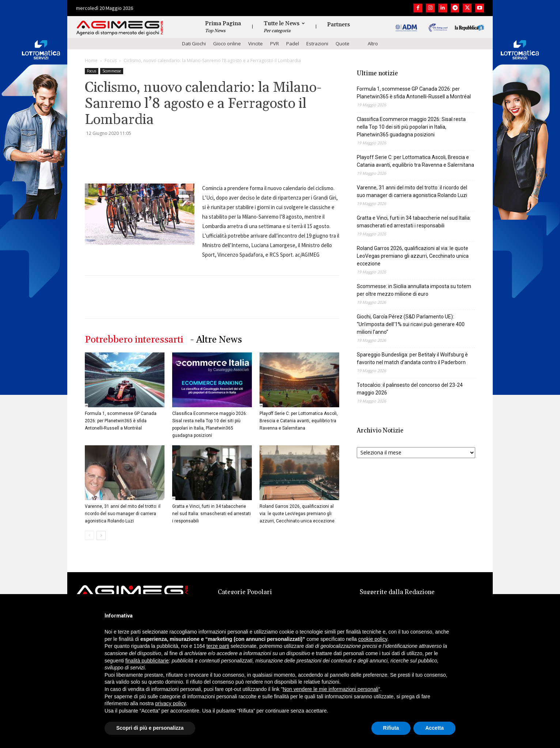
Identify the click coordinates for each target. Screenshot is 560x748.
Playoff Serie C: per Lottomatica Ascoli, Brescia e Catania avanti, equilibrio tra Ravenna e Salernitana (299, 421)
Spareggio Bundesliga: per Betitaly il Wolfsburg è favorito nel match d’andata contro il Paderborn (412, 358)
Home (91, 61)
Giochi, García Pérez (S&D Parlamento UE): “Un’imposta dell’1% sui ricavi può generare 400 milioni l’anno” (411, 324)
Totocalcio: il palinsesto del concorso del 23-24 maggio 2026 (410, 389)
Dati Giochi (194, 44)
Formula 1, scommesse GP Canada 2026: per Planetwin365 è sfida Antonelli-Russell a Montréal (121, 421)
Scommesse (112, 71)
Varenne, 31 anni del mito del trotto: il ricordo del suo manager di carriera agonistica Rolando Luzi (123, 514)
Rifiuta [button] (391, 728)
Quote (343, 44)
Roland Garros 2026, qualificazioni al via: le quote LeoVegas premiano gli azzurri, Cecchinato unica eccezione (297, 514)
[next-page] (101, 535)
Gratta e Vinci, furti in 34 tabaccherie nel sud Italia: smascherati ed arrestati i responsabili (211, 514)
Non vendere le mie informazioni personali (330, 689)
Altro (373, 44)
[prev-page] (89, 535)
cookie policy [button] (373, 639)
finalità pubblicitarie (147, 661)
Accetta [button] (434, 728)
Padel (293, 44)
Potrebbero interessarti (134, 340)
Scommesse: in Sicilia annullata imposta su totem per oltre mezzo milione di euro (414, 290)
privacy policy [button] (171, 703)
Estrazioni (317, 44)
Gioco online (227, 44)
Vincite (256, 44)
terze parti (218, 646)
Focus (111, 61)
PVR (275, 44)
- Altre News (216, 340)
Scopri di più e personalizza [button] (150, 728)
